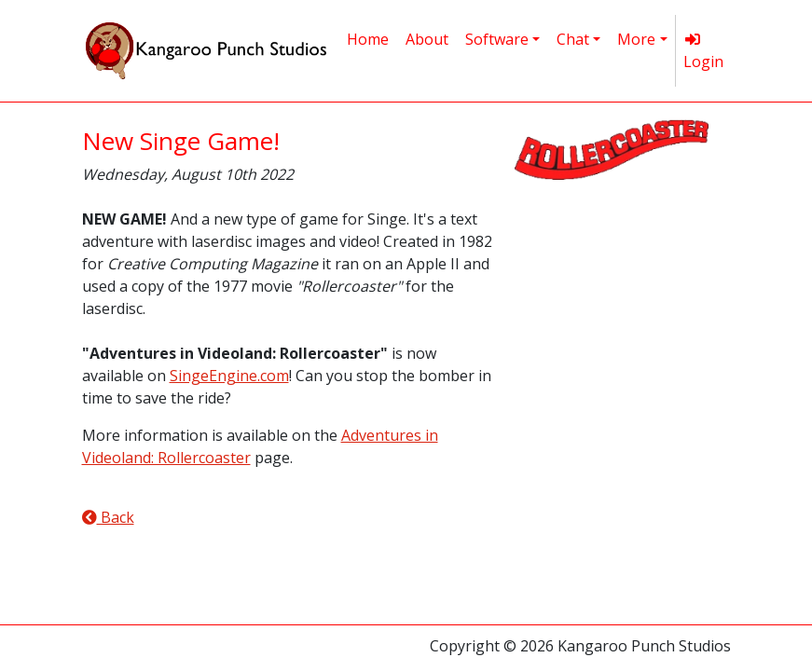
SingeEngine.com (229, 376)
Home (368, 39)
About (427, 39)
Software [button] (497, 39)
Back (108, 517)
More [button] (636, 39)
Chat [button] (573, 39)
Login (703, 52)
